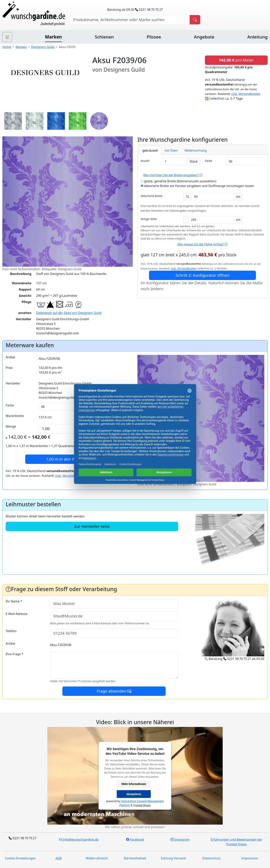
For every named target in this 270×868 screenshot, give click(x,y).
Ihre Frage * (14, 654)
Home (7, 47)
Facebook (135, 839)
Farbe (209, 161)
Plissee (154, 37)
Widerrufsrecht (97, 858)
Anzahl (145, 161)
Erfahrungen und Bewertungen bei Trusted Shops (236, 842)
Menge (11, 426)
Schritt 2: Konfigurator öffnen (202, 275)
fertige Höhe (149, 219)
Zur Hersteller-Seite (92, 526)
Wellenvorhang (196, 150)
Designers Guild (43, 47)
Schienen (104, 37)
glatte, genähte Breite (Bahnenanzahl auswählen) (179, 181)
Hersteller (13, 383)
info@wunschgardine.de (79, 839)
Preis (9, 368)
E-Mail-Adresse (17, 614)
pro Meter (236, 60)
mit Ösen (171, 150)
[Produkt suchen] (195, 20)
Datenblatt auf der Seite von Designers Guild (69, 313)
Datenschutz (212, 858)
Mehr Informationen (134, 784)
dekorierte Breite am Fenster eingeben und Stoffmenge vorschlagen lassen (198, 186)
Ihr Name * (14, 601)
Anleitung (257, 37)
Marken (53, 37)
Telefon (11, 631)
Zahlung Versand (173, 858)
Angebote (204, 37)
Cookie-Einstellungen (20, 858)
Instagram (180, 839)
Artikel (10, 357)
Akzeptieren (134, 794)
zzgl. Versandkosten (246, 94)
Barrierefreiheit (135, 858)
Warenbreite (15, 416)
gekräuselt (150, 150)
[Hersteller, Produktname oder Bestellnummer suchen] (130, 20)
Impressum (250, 858)
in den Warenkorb (69, 459)
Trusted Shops (142, 805)
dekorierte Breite (152, 196)
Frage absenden (114, 691)
